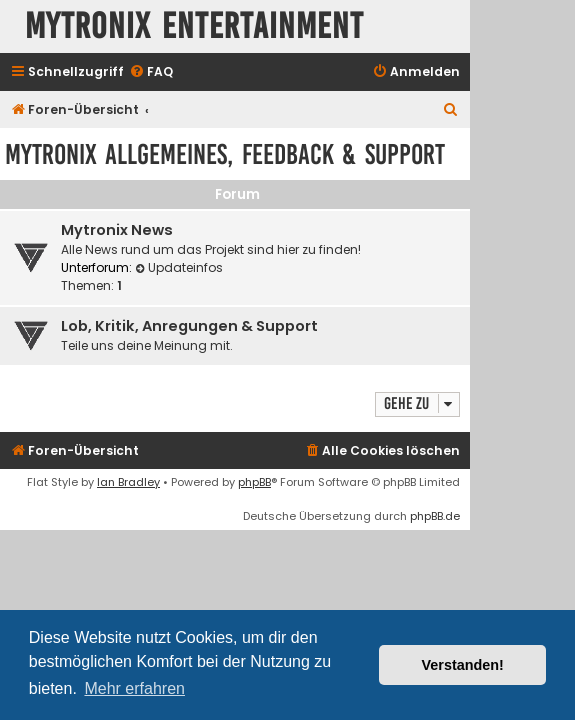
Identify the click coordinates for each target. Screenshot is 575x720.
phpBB (254, 482)
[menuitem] (151, 72)
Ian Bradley (128, 482)
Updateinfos (179, 267)
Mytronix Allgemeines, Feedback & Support (225, 154)
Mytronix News (117, 230)
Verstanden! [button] (463, 665)
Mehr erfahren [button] (134, 688)
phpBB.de (435, 516)
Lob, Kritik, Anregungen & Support (189, 326)
